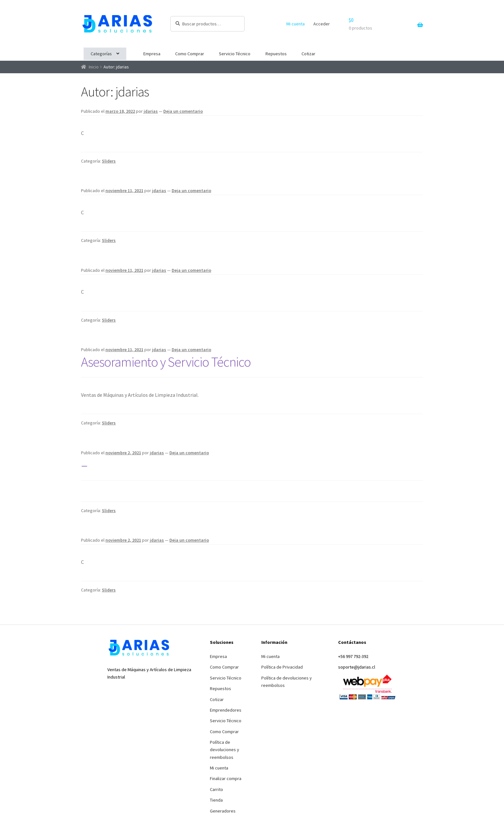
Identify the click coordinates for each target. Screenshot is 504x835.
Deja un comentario (183, 111)
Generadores (223, 811)
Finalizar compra (226, 778)
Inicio (94, 67)
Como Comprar (190, 54)
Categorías (101, 54)
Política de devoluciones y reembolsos (225, 750)
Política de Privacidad (282, 667)
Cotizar (308, 54)
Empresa (152, 54)
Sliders (109, 161)
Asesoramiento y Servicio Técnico (166, 362)
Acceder (322, 24)
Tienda (216, 800)
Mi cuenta (296, 24)
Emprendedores (226, 710)
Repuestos (276, 54)
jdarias (151, 111)
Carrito (216, 789)
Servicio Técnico (235, 54)
